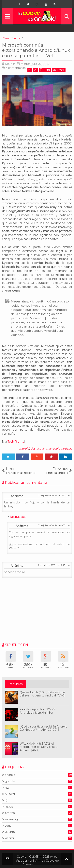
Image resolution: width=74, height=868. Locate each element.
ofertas (10, 813)
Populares (16, 684)
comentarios (16, 68)
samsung (11, 819)
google (10, 781)
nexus (9, 807)
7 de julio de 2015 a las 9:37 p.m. (54, 525)
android (24, 449)
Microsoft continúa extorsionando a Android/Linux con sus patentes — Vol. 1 (36, 50)
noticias (67, 449)
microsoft (53, 449)
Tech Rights (16, 442)
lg (6, 800)
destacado (38, 449)
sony (8, 826)
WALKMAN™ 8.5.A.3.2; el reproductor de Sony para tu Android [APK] (39, 747)
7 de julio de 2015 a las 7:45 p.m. (54, 565)
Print (45, 70)
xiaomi (9, 838)
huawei (10, 794)
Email (59, 70)
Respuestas (18, 517)
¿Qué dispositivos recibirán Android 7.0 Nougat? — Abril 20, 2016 (44, 728)
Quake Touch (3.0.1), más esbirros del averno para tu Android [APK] (42, 694)
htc (7, 788)
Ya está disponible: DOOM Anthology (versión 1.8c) (38, 711)
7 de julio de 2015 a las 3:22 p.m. (54, 495)
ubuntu (10, 832)
